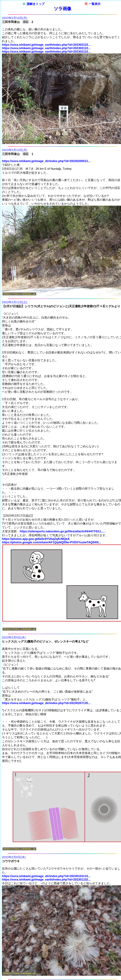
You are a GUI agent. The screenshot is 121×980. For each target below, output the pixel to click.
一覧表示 (93, 4)
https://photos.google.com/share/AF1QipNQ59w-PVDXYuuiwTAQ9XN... (51, 542)
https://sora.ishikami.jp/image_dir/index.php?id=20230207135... (46, 703)
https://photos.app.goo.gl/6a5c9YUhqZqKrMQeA (36, 539)
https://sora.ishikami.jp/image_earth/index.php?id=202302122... (46, 45)
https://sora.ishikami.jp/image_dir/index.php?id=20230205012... (46, 161)
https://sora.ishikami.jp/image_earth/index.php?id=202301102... (46, 880)
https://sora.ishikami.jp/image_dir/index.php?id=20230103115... (46, 876)
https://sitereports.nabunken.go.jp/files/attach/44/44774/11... (62, 531)
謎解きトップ (34, 4)
